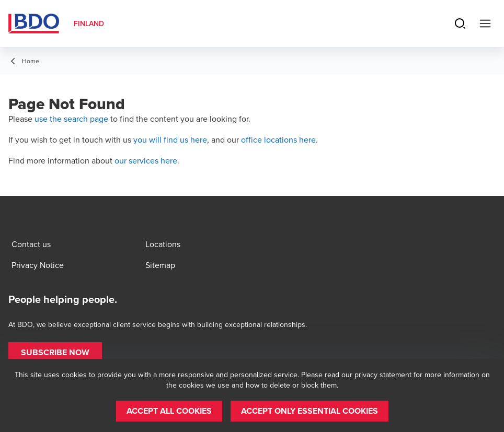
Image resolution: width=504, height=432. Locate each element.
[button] (55, 353)
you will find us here (170, 139)
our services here (146, 160)
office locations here (278, 139)
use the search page (71, 119)
